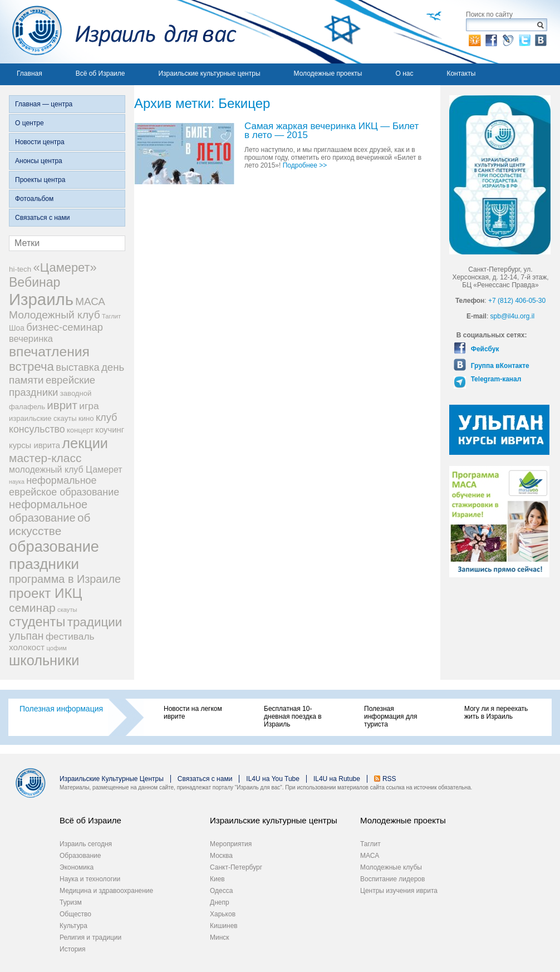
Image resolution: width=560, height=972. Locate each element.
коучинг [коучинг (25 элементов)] (110, 430)
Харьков (223, 914)
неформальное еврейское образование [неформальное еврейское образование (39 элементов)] (64, 486)
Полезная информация (61, 709)
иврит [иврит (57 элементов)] (62, 405)
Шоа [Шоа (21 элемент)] (17, 328)
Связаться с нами (42, 218)
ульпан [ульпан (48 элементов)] (26, 636)
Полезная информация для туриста (390, 716)
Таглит (370, 844)
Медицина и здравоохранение (106, 891)
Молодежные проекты (328, 73)
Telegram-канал (495, 379)
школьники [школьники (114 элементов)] (44, 660)
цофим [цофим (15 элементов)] (57, 648)
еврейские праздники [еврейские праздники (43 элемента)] (52, 386)
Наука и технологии (90, 879)
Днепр (220, 902)
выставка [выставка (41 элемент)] (77, 367)
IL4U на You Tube (273, 779)
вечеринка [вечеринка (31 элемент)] (31, 338)
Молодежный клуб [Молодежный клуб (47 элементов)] (55, 315)
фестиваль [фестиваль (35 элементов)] (70, 636)
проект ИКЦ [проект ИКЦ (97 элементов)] (45, 593)
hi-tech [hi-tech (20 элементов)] (20, 269)
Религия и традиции (90, 937)
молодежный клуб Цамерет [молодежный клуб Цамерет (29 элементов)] (66, 470)
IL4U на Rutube (337, 779)
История (73, 949)
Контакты (461, 73)
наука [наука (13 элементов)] (17, 482)
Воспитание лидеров (392, 879)
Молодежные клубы (391, 867)
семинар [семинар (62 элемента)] (32, 608)
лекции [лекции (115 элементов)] (85, 443)
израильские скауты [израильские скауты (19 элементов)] (43, 418)
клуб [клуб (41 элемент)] (107, 418)
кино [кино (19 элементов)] (86, 418)
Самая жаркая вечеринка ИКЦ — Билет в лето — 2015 (331, 131)
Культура (73, 926)
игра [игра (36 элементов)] (89, 406)
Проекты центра (40, 180)
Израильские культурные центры (209, 73)
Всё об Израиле (100, 73)
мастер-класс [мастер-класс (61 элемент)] (45, 458)
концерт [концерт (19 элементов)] (80, 430)
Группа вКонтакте (499, 366)
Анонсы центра (39, 161)
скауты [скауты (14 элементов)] (67, 610)
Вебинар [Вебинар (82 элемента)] (35, 282)
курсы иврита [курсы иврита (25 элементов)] (35, 445)
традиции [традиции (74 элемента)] (95, 622)
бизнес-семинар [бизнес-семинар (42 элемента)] (65, 327)
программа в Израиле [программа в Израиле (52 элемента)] (65, 579)
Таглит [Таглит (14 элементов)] (111, 316)
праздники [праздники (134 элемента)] (44, 564)
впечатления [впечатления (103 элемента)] (49, 352)
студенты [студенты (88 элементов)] (37, 622)
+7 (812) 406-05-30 (517, 301)
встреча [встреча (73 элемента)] (31, 367)
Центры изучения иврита (399, 891)
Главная (30, 73)
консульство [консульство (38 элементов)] (37, 429)
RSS (389, 779)
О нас (404, 73)
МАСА (370, 856)
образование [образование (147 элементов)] (54, 546)
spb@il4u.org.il (513, 316)
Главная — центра (44, 104)
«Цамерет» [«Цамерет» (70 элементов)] (65, 267)
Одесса (221, 891)
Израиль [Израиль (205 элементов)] (41, 299)
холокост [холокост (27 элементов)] (27, 647)
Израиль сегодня (86, 844)
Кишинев (224, 926)
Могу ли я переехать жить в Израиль (496, 713)
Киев (217, 879)
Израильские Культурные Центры (112, 779)
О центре (30, 123)
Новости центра (40, 142)
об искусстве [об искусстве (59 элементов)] (50, 524)
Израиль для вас (118, 32)
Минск (220, 937)
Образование (80, 856)
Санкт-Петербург (236, 867)
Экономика (77, 867)
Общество (75, 914)
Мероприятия (231, 844)
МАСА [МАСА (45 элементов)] (90, 301)
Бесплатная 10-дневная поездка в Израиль (293, 716)
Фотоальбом (34, 199)
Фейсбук (484, 349)
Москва (221, 856)
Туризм (71, 902)
